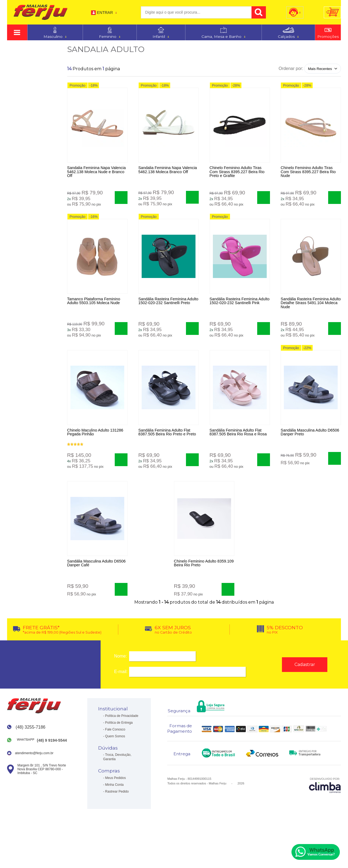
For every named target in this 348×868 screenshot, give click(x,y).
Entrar (105, 13)
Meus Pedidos (116, 806)
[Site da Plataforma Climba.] (325, 813)
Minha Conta (114, 812)
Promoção (77, 88)
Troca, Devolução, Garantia (117, 785)
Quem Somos (115, 764)
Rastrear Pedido (117, 819)
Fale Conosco (115, 757)
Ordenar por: (291, 68)
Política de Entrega (119, 750)
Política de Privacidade (122, 744)
